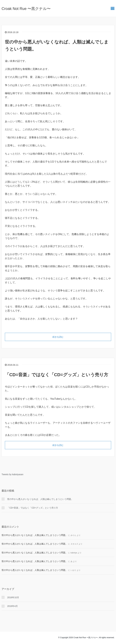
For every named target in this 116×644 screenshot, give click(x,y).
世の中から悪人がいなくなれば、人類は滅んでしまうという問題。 (40, 499)
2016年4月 (12, 606)
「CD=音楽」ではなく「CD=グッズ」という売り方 (57, 375)
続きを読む (58, 337)
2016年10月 (13, 597)
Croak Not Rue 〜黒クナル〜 (26, 9)
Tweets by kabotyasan (12, 474)
